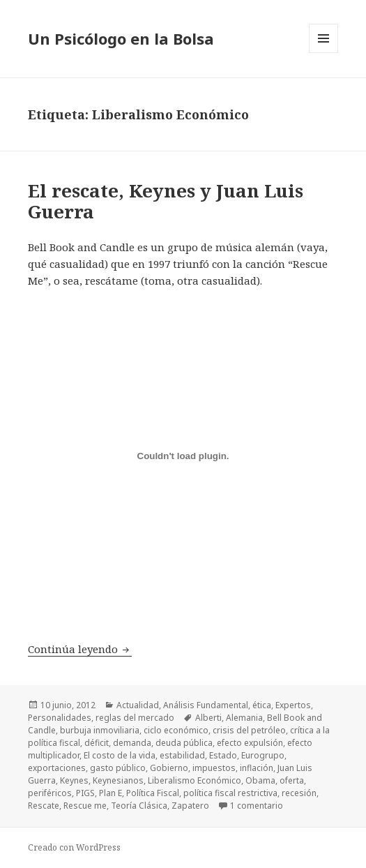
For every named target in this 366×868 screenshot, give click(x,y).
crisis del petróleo (249, 730)
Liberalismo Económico (195, 780)
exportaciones (57, 768)
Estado (223, 755)
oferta (292, 780)
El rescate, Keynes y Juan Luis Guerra (166, 201)
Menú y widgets (324, 53)
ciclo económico (176, 730)
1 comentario (257, 806)
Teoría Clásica (139, 806)
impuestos (214, 768)
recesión (299, 793)
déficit (97, 743)
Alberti (208, 718)
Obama (260, 780)
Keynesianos (118, 780)
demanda (132, 743)
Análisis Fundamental (206, 705)
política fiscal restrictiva (230, 793)
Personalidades (60, 718)
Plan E (110, 793)
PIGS (85, 793)
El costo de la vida (120, 755)
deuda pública (184, 743)
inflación (257, 768)
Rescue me (85, 806)
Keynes (74, 780)
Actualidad (138, 705)
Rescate (44, 806)
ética (262, 705)
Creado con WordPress (74, 847)
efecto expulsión (250, 743)
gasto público (118, 768)
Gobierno (169, 768)
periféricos (50, 793)
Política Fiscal (153, 793)
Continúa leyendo (80, 649)
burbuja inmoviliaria (100, 730)
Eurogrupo (263, 755)
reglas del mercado (135, 718)
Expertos (293, 705)
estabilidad (182, 755)
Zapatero (190, 806)
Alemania (244, 718)
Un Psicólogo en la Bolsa (121, 38)
